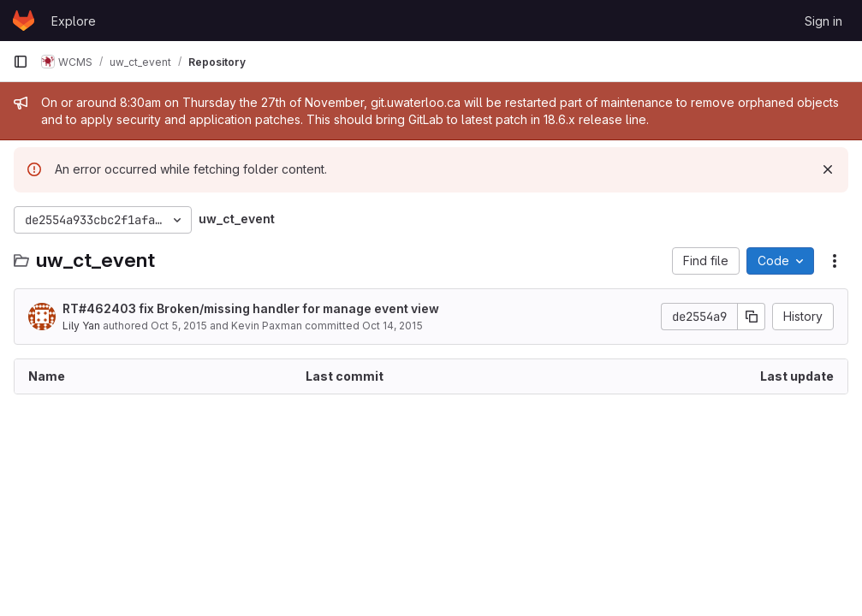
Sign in (823, 21)
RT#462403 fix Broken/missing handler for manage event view (251, 308)
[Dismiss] (828, 169)
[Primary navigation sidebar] (21, 62)
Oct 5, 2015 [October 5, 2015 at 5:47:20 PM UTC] (179, 326)
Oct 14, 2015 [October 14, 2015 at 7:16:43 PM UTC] (392, 326)
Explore (74, 21)
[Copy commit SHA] (752, 317)
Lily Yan (81, 326)
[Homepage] (24, 21)
